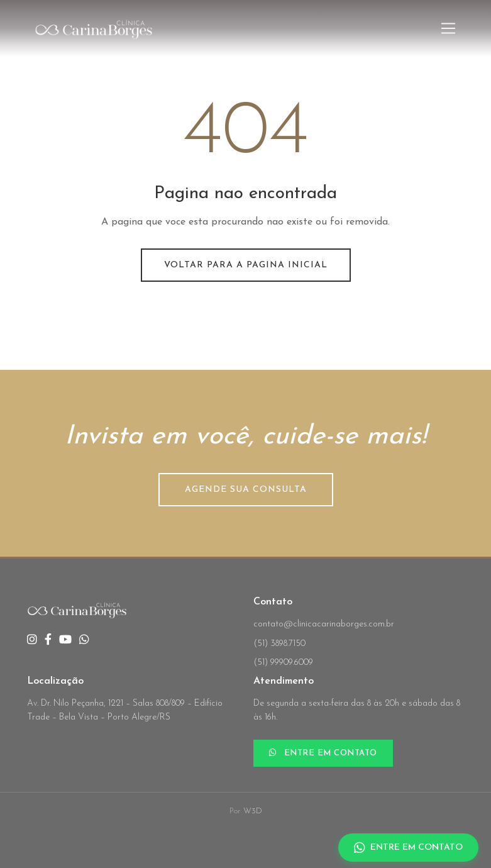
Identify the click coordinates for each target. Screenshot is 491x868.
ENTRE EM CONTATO (323, 753)
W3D (253, 811)
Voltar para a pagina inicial (246, 265)
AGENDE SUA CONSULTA (246, 490)
